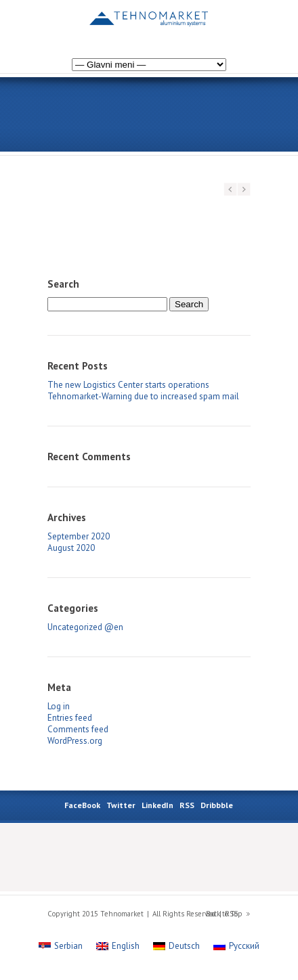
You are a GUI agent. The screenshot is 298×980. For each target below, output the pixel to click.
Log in (59, 706)
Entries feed (70, 718)
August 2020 (71, 548)
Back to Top (224, 914)
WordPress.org (75, 741)
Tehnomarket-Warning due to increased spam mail (143, 396)
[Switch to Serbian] (238, 23)
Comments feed (78, 729)
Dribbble (217, 805)
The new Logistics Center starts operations (128, 385)
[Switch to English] (118, 946)
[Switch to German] (225, 23)
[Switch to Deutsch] (176, 946)
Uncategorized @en (85, 627)
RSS (187, 805)
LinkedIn (157, 805)
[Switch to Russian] (211, 23)
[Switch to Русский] (236, 946)
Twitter (121, 805)
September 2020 (79, 536)
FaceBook (82, 805)
